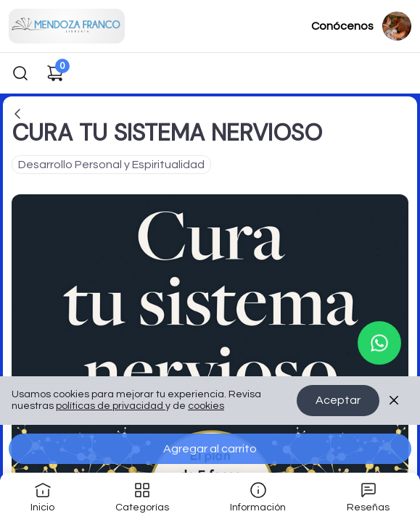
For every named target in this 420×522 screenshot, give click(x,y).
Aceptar (338, 401)
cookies (206, 407)
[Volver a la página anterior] (17, 114)
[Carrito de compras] (55, 73)
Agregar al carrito (210, 449)
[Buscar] (20, 73)
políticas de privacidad (111, 407)
